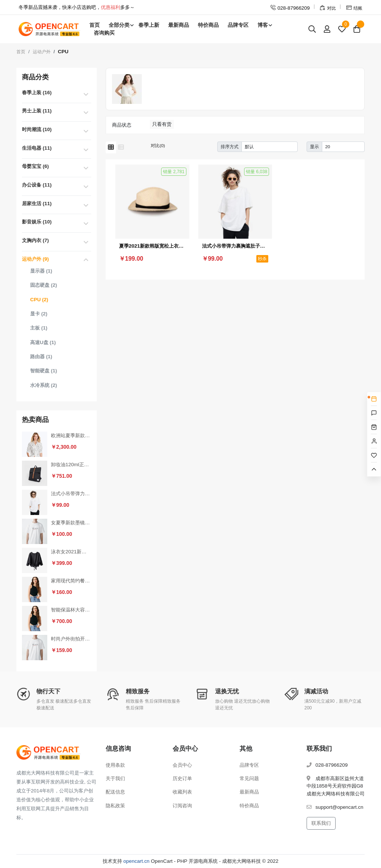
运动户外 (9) (35, 259)
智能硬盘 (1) (44, 371)
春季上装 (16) (37, 93)
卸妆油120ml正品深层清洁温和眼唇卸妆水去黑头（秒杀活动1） (71, 465)
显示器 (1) (41, 271)
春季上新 (149, 25)
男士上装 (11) (37, 111)
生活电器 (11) (37, 148)
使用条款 (115, 765)
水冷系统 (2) (44, 385)
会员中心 (182, 765)
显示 (314, 147)
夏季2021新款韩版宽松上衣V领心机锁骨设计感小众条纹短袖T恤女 (152, 246)
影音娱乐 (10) (37, 222)
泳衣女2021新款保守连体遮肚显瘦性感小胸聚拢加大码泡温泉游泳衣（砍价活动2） (71, 552)
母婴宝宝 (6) (35, 166)
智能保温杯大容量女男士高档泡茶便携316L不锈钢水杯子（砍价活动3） (71, 610)
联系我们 (321, 823)
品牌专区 (238, 25)
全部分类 (119, 25)
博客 (263, 25)
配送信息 (115, 792)
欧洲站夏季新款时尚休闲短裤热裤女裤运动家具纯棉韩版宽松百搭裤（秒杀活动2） (71, 435)
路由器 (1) (41, 357)
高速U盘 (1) (43, 342)
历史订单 (182, 778)
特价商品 (208, 25)
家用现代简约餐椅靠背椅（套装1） (71, 581)
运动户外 (42, 52)
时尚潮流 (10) (37, 129)
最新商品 (179, 25)
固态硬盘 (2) (44, 285)
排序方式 (230, 147)
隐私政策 (115, 806)
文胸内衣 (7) (35, 240)
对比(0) (158, 145)
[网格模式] (111, 147)
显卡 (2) (39, 314)
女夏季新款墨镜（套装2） (71, 523)
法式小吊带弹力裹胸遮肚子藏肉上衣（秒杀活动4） (71, 494)
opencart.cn (137, 861)
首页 (95, 25)
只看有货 (162, 124)
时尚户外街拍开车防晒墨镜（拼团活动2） (71, 639)
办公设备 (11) (37, 185)
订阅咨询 (182, 806)
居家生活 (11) (37, 204)
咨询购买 (104, 33)
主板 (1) (39, 328)
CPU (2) (39, 300)
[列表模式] (121, 147)
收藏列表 (182, 792)
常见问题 (249, 778)
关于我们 (115, 778)
